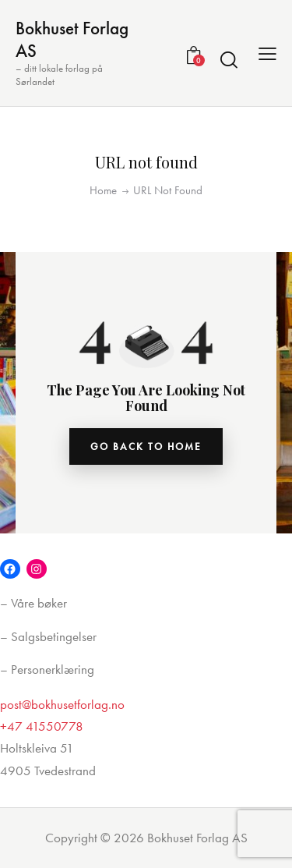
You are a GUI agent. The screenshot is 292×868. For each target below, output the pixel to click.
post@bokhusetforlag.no (62, 704)
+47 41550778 (42, 726)
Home (103, 190)
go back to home (146, 446)
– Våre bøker (33, 603)
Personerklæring (53, 669)
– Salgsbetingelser (48, 636)
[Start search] (229, 59)
